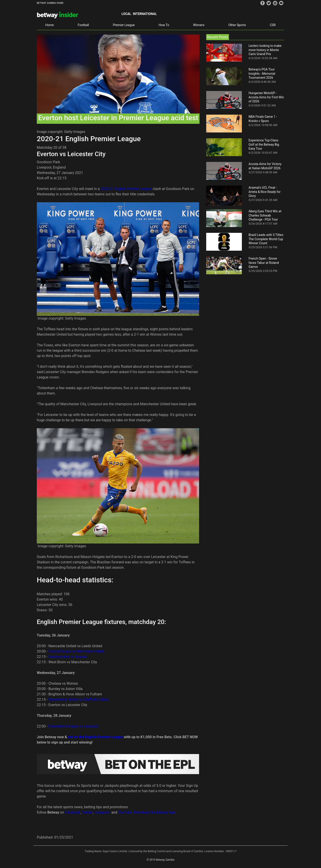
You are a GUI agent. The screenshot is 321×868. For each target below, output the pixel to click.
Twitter (87, 812)
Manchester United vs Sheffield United (78, 700)
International (145, 14)
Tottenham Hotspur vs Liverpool (73, 726)
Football (83, 25)
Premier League (124, 25)
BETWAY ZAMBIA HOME (50, 3)
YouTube (125, 812)
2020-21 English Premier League (126, 189)
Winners (199, 25)
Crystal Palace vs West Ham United (76, 651)
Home (49, 25)
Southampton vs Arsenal (68, 657)
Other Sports (237, 25)
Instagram (102, 812)
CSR (273, 25)
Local (126, 14)
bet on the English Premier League (96, 737)
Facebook (73, 812)
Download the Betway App (154, 812)
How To (164, 25)
